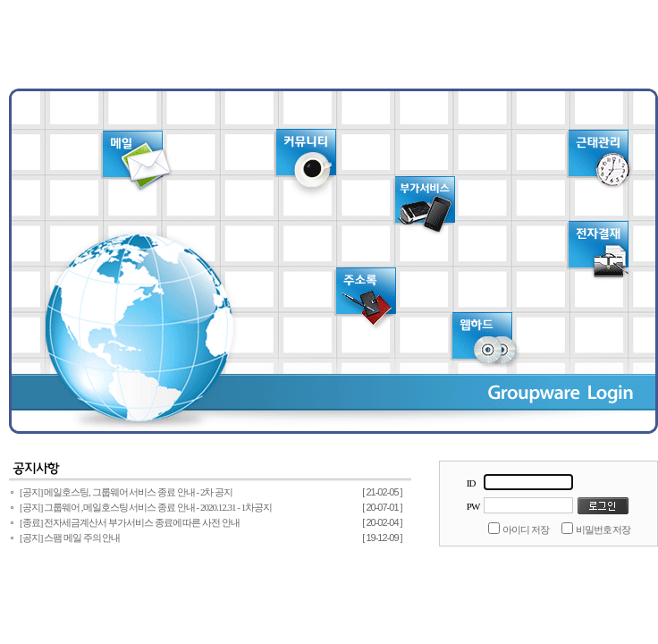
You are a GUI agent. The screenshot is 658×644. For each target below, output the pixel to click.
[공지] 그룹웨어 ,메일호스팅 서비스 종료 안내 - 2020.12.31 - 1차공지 (146, 507)
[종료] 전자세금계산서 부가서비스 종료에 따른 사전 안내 (130, 522)
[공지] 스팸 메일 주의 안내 (70, 538)
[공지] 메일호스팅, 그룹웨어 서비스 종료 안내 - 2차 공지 (126, 492)
